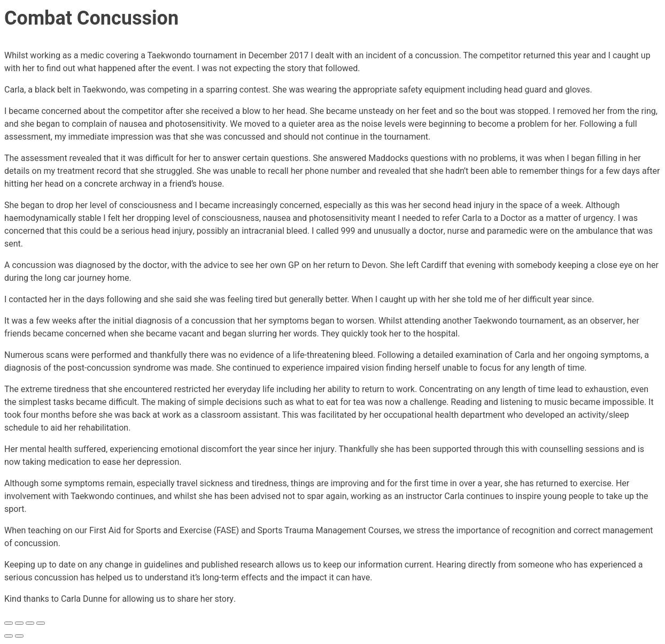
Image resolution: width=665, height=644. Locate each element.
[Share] (30, 623)
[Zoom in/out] (9, 623)
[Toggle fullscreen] (19, 623)
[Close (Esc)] (41, 623)
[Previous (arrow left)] (9, 636)
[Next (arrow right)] (19, 636)
